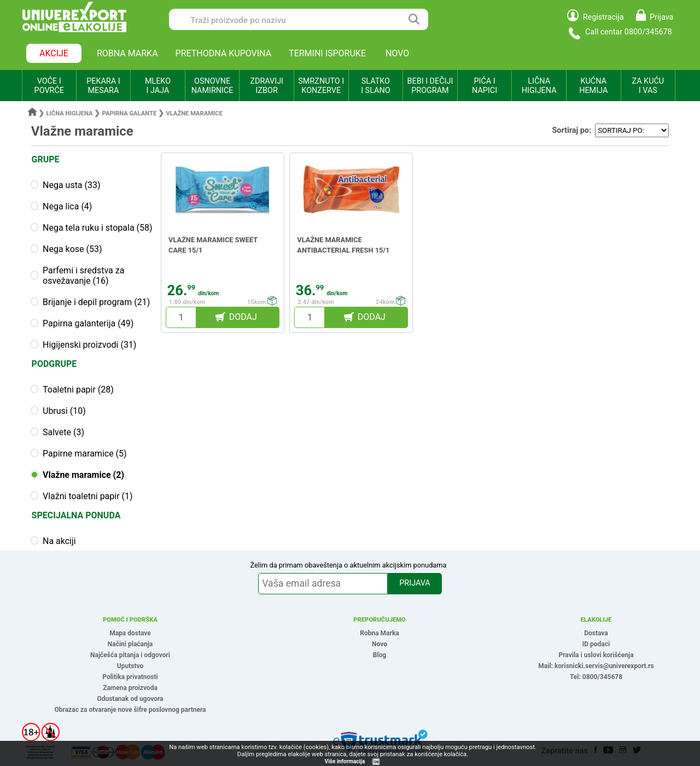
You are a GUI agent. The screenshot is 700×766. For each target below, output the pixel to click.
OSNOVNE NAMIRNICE (212, 86)
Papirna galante (130, 113)
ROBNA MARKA (127, 53)
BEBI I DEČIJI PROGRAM (430, 86)
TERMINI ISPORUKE (327, 53)
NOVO (397, 53)
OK (376, 762)
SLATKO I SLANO (375, 86)
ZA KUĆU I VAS (648, 86)
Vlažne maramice (194, 113)
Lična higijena (71, 113)
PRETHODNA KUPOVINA (224, 53)
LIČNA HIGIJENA (539, 86)
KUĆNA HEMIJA (593, 86)
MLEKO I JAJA (158, 86)
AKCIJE (54, 53)
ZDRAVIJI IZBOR (267, 86)
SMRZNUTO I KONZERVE (321, 86)
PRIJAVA (415, 583)
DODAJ (243, 317)
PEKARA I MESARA (103, 86)
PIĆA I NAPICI (485, 86)
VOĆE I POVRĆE (49, 86)
